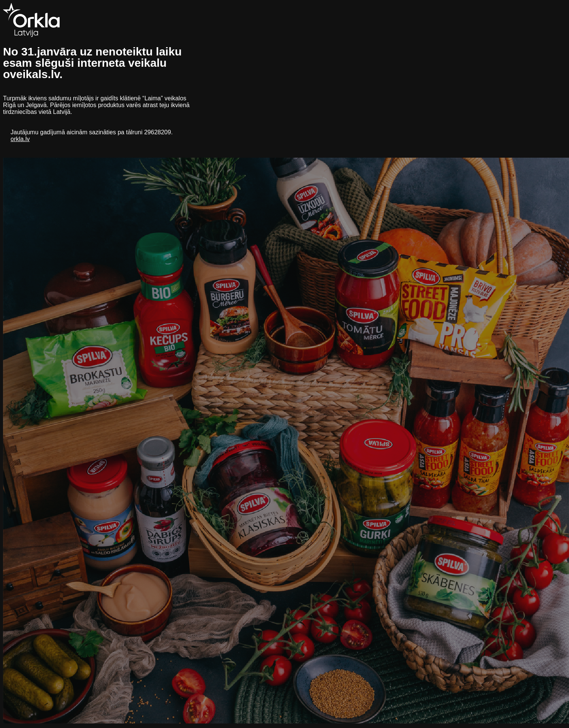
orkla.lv (20, 139)
